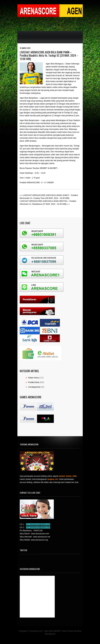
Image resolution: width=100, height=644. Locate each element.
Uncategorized (34, 387)
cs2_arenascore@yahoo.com (38, 527)
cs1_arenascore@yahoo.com (38, 524)
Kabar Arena (34, 378)
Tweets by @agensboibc (30, 559)
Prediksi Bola (34, 382)
